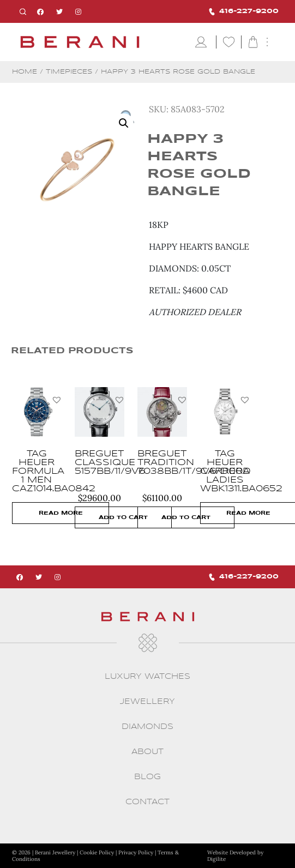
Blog (147, 777)
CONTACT (147, 802)
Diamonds (147, 727)
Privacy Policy (136, 852)
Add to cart (123, 517)
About (147, 752)
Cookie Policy (97, 852)
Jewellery (147, 702)
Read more (61, 513)
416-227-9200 (244, 12)
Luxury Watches (147, 677)
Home (25, 72)
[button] (57, 400)
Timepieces (69, 72)
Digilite (216, 859)
